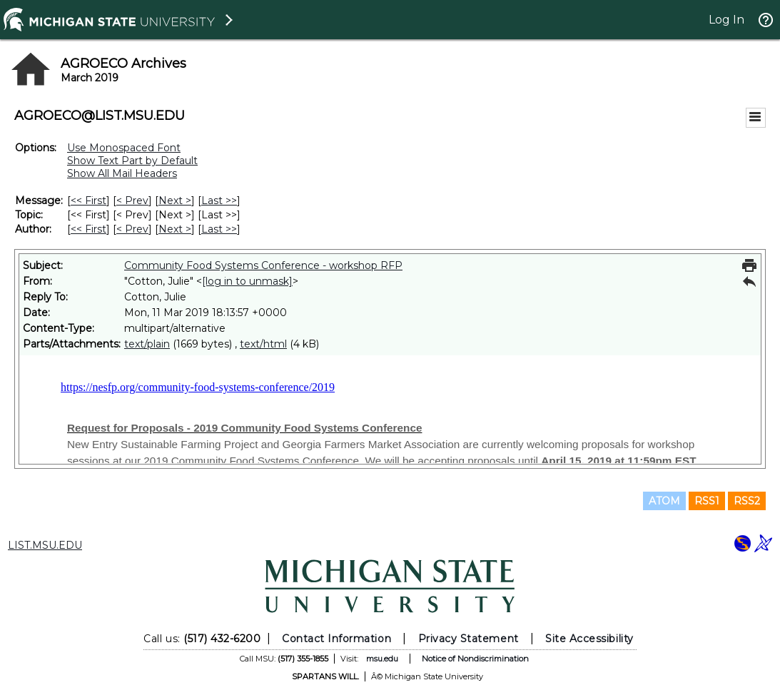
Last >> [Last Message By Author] (219, 229)
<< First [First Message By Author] (88, 229)
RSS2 (747, 501)
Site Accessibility (589, 639)
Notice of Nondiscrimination (475, 659)
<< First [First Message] (88, 201)
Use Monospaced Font (124, 148)
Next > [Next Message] (175, 201)
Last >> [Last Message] (219, 201)
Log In (726, 20)
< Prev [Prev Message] (132, 201)
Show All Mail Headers (122, 173)
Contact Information (336, 639)
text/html (263, 344)
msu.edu (382, 659)
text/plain (147, 344)
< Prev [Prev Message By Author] (132, 229)
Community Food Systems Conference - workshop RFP (263, 265)
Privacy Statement (468, 639)
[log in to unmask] (247, 281)
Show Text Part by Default (132, 161)
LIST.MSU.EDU (45, 545)
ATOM (664, 501)
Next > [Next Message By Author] (175, 229)
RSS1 (707, 501)
